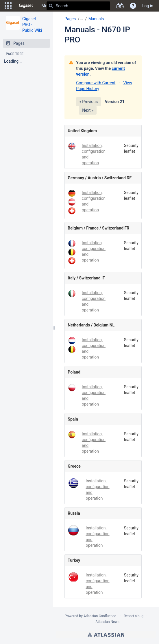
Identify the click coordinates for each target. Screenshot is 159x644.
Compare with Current (96, 83)
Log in (148, 6)
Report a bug (134, 616)
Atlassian (106, 634)
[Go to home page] (26, 6)
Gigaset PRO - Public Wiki (32, 25)
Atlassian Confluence (100, 616)
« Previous (88, 102)
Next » (88, 110)
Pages (70, 19)
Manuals (96, 19)
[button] (8, 6)
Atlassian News (107, 622)
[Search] (51, 6)
